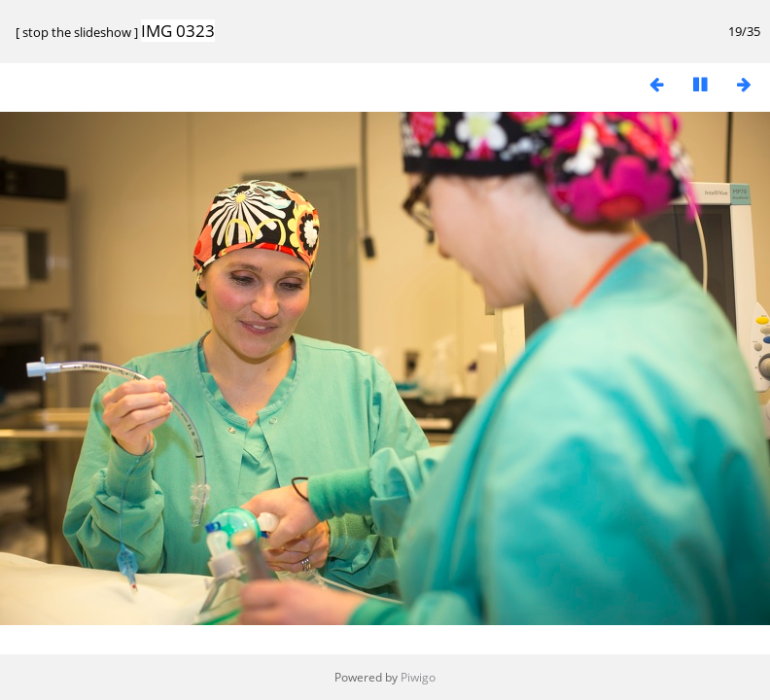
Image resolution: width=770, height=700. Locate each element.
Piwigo (418, 677)
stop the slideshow (77, 32)
